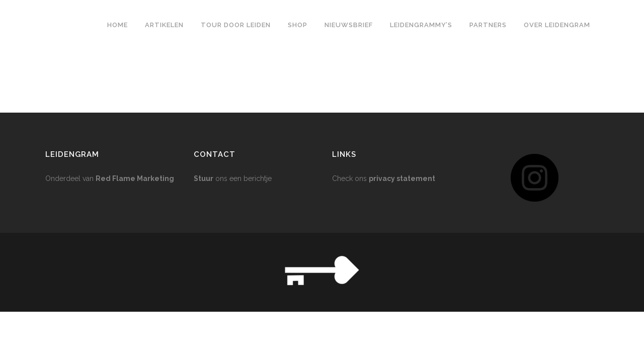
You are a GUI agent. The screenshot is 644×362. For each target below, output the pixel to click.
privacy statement (402, 79)
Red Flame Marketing (135, 79)
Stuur (204, 79)
